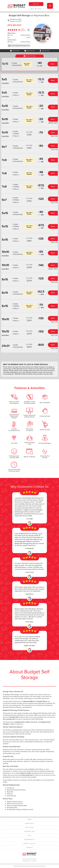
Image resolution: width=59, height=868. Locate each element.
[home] (16, 6)
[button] (50, 6)
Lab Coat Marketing (40, 866)
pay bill (36, 4)
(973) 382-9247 (36, 9)
